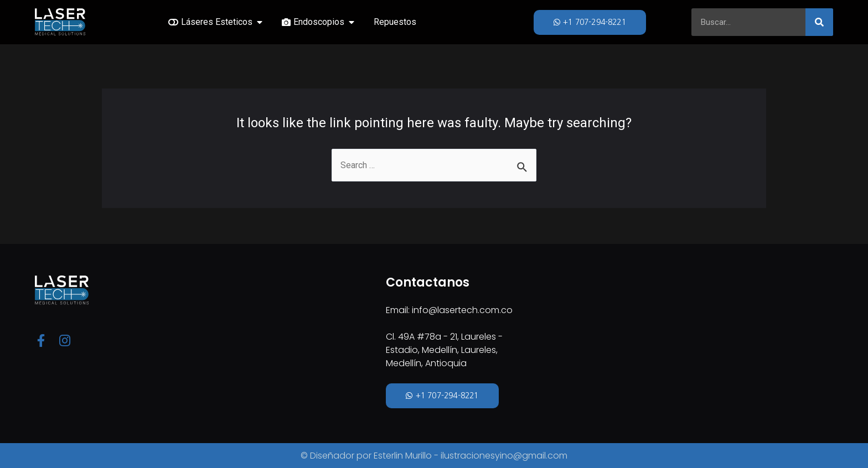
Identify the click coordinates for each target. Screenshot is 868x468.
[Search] (819, 22)
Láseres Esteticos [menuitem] (217, 22)
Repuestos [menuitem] (395, 22)
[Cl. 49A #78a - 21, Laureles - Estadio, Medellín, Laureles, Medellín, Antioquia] (609, 343)
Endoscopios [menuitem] (319, 22)
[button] (260, 22)
